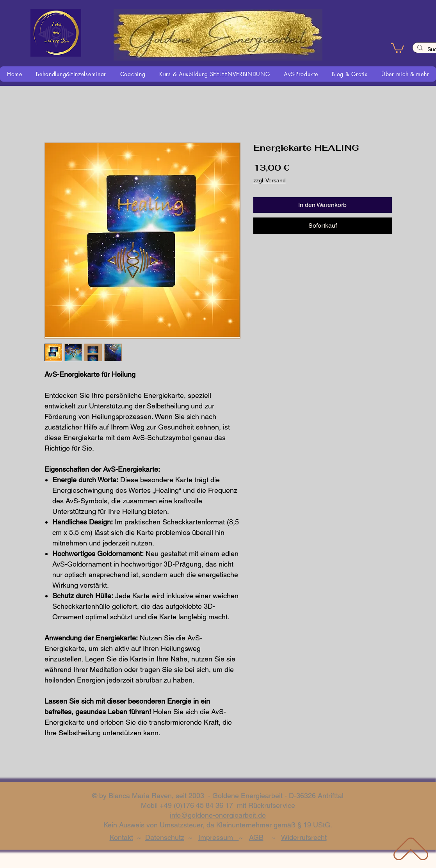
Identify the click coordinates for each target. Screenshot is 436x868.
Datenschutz (165, 837)
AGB (256, 837)
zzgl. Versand (270, 180)
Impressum (219, 837)
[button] (397, 47)
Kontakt (121, 837)
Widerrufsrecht (304, 837)
